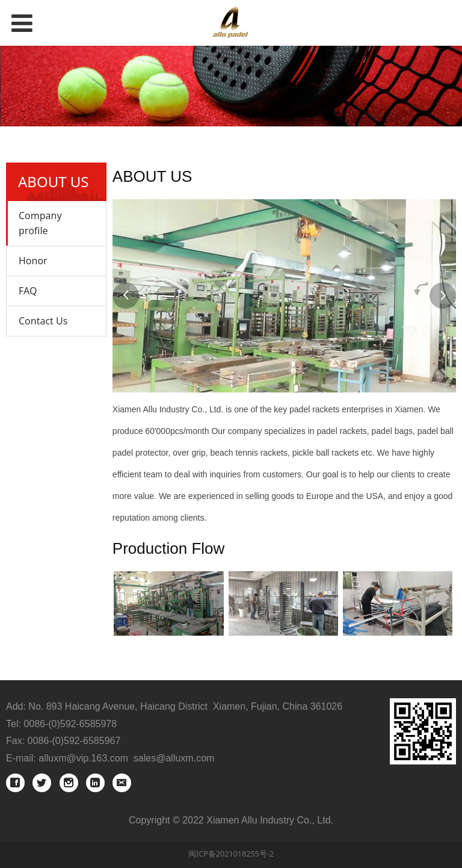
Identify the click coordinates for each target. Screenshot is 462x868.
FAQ (28, 291)
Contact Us (43, 321)
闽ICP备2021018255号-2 (231, 854)
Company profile (40, 223)
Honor (33, 261)
